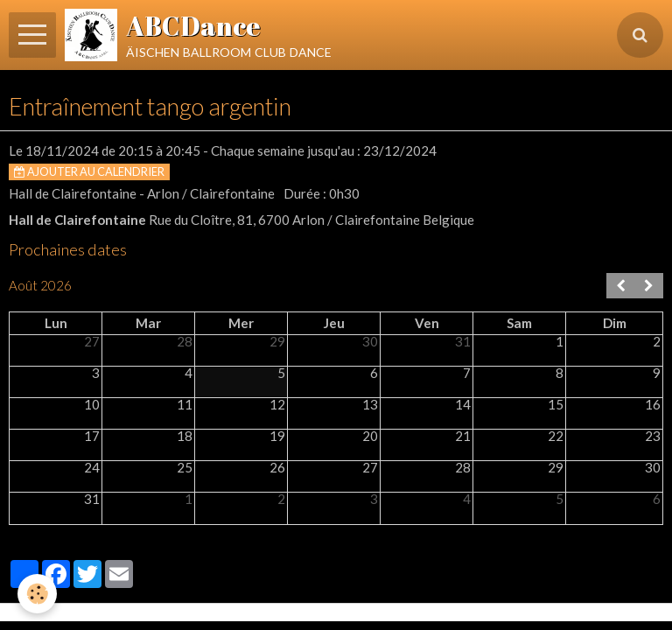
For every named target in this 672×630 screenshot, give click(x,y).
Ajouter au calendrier (89, 171)
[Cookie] (37, 594)
